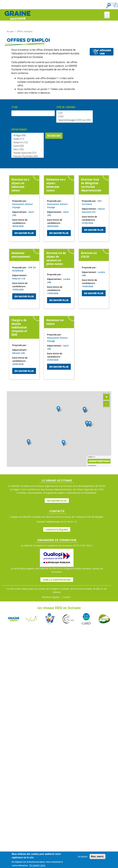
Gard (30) (28, 146)
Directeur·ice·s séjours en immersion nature (20, 185)
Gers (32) (28, 149)
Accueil (10, 31)
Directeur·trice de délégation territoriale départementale (91, 185)
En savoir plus (24, 233)
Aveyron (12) (28, 142)
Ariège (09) (28, 135)
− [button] (106, 404)
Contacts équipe (57, 530)
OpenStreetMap (99, 461)
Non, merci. (98, 856)
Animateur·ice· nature (55, 322)
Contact (67, 597)
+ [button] (107, 397)
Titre (14, 107)
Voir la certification (57, 580)
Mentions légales (51, 597)
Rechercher (54, 136)
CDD (75, 117)
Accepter (83, 857)
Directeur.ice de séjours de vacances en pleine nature (56, 258)
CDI (75, 113)
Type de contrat (66, 107)
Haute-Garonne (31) (28, 153)
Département (19, 129)
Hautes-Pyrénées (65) (28, 156)
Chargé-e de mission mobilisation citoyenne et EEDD (19, 327)
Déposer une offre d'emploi (105, 52)
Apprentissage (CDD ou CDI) (75, 120)
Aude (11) (28, 139)
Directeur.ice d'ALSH (89, 255)
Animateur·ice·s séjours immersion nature (56, 185)
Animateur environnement (21, 255)
